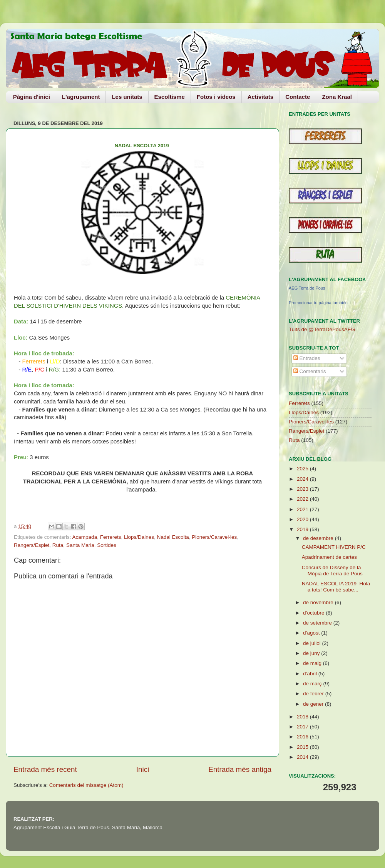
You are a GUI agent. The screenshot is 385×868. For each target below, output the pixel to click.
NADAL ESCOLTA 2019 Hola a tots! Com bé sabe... (336, 587)
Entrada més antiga (240, 769)
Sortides (107, 545)
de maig (313, 663)
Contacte (298, 97)
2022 (303, 499)
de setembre (318, 623)
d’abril (311, 674)
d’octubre (314, 613)
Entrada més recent (45, 769)
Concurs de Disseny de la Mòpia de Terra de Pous (332, 571)
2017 (303, 727)
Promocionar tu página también (318, 303)
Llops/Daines (139, 537)
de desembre (319, 538)
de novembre (319, 602)
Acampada (85, 537)
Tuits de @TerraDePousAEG (322, 329)
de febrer (314, 694)
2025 (303, 469)
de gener (314, 704)
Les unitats (127, 97)
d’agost (312, 633)
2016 (303, 737)
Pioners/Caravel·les (214, 537)
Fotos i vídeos (216, 97)
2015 (303, 747)
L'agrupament (81, 97)
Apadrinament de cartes (329, 557)
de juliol (313, 643)
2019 (303, 529)
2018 (303, 717)
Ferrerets (111, 537)
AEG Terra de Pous (307, 288)
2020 (303, 519)
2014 (303, 757)
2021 (303, 509)
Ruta (58, 545)
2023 (303, 489)
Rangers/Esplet (32, 545)
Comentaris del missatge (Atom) (86, 785)
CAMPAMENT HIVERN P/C (334, 547)
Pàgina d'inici (32, 97)
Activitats (261, 97)
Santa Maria (80, 545)
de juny (312, 653)
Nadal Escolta (173, 537)
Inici (143, 769)
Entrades (307, 358)
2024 (303, 479)
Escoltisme (170, 97)
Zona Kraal (337, 97)
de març (313, 684)
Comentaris (310, 371)
